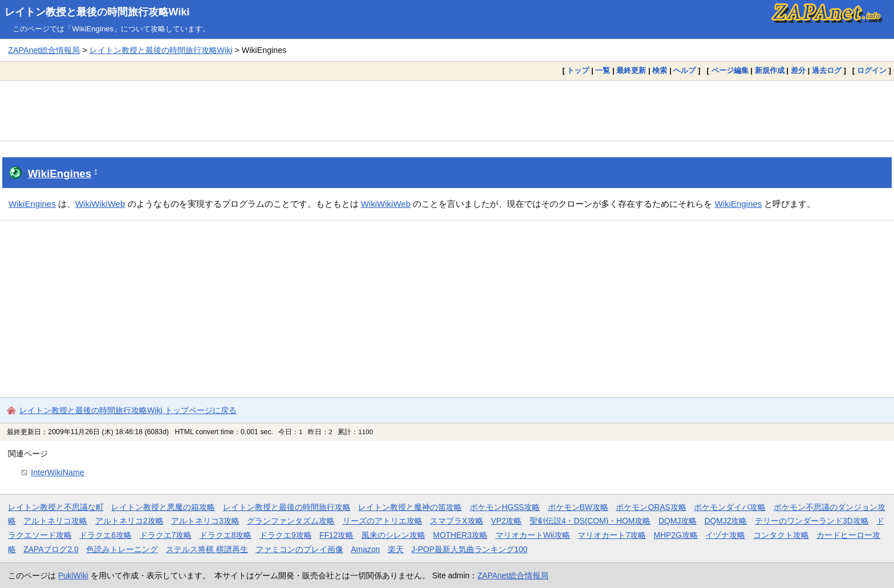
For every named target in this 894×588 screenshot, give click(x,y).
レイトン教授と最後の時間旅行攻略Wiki (97, 12)
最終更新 (631, 70)
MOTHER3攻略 (461, 535)
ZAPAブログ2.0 (51, 549)
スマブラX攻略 (456, 521)
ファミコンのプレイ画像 (299, 549)
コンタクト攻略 (781, 535)
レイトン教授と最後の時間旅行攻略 (287, 507)
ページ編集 (730, 70)
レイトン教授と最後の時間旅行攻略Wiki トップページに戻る (128, 410)
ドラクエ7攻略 (166, 535)
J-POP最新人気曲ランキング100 (469, 549)
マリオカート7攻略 (612, 535)
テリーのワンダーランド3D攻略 (812, 521)
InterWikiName (58, 472)
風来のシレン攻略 (393, 535)
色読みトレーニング (122, 549)
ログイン (872, 70)
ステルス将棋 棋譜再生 (207, 549)
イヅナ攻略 (725, 535)
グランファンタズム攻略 (291, 521)
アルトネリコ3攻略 (205, 521)
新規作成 (770, 70)
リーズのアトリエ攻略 (383, 521)
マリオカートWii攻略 (533, 535)
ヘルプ (684, 70)
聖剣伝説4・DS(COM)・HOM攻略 (590, 521)
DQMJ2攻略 (726, 521)
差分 (798, 70)
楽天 (396, 549)
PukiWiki (73, 575)
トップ (578, 70)
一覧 (603, 70)
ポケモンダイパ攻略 (730, 507)
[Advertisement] (447, 111)
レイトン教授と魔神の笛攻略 (410, 507)
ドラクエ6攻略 (105, 535)
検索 (660, 70)
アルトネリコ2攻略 (129, 521)
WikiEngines (60, 173)
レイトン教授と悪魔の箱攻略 (163, 507)
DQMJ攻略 (678, 521)
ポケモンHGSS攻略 (505, 507)
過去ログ (827, 70)
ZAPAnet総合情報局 (44, 50)
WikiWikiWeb (100, 204)
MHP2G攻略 (676, 535)
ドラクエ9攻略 (286, 535)
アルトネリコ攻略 (55, 521)
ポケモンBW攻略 (578, 507)
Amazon (366, 549)
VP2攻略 (506, 521)
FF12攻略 (336, 535)
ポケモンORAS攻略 (651, 507)
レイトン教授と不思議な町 (56, 507)
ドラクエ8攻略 (226, 535)
